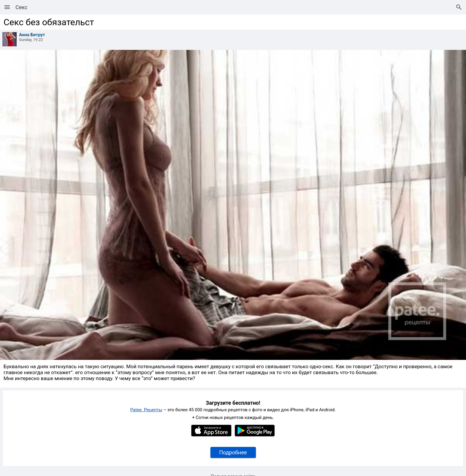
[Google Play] (255, 435)
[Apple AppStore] (211, 435)
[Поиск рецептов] (459, 7)
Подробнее (233, 452)
